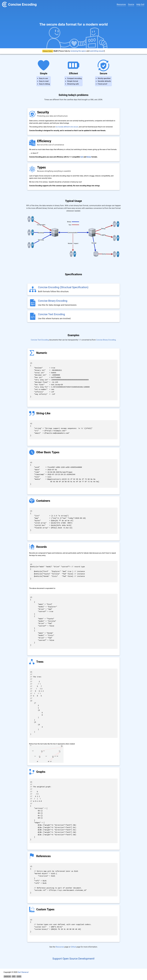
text (82, 157)
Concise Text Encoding (51, 314)
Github (73, 947)
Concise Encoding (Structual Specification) (63, 287)
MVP (14, 976)
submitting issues (97, 51)
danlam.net (7, 976)
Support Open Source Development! (73, 959)
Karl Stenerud (23, 972)
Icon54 (19, 976)
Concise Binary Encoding (53, 301)
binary (89, 157)
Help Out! (140, 4)
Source (131, 4)
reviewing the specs (78, 51)
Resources (121, 4)
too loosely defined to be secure (67, 127)
